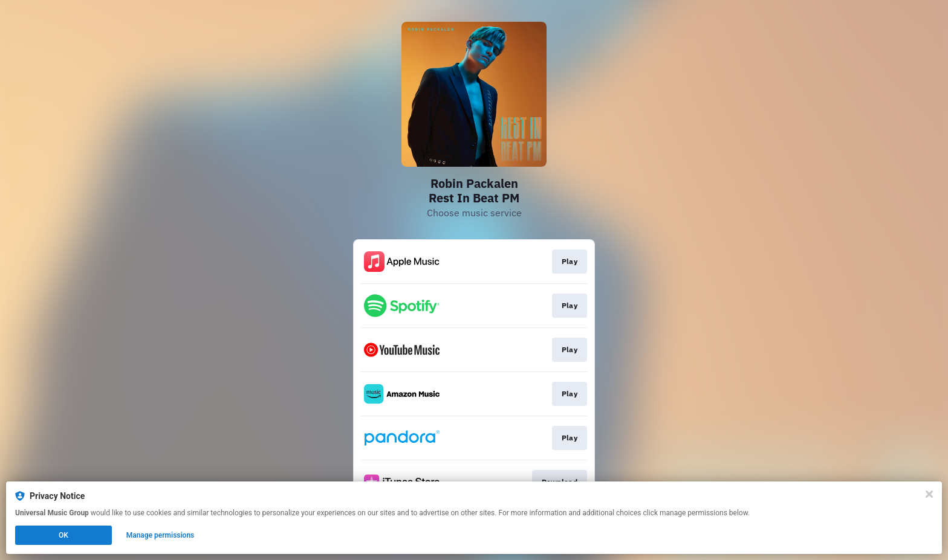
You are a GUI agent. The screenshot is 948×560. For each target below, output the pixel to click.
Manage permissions (161, 535)
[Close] (929, 494)
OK (63, 535)
